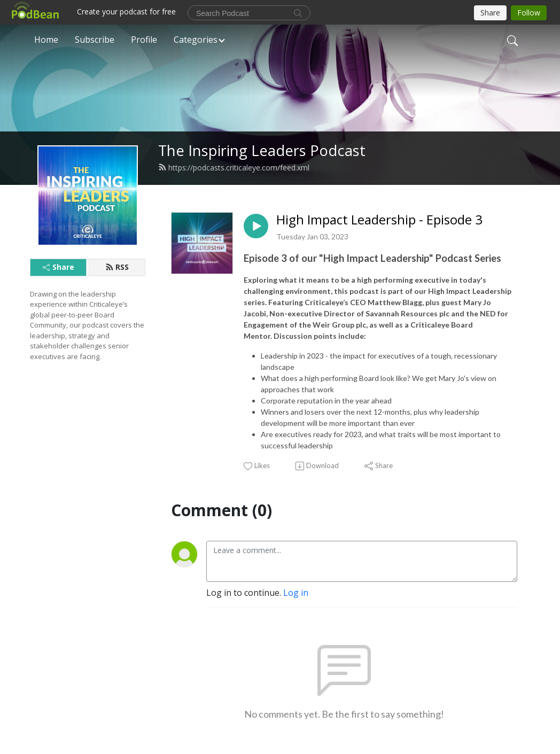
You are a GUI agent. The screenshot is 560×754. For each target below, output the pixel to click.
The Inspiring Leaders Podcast (262, 150)
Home (46, 40)
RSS (117, 267)
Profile (144, 40)
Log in (296, 593)
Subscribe (95, 40)
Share (59, 267)
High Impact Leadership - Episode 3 (379, 220)
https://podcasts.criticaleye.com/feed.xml (234, 168)
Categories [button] (196, 40)
